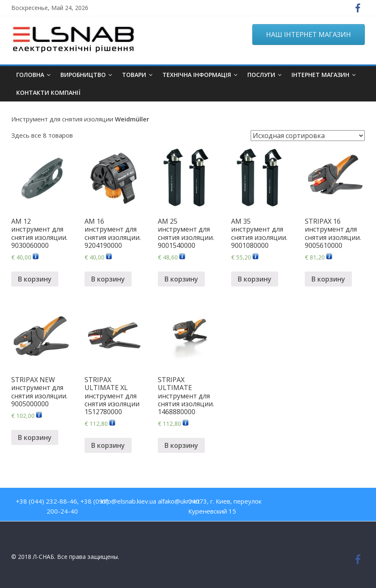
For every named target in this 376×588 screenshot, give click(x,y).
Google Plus (342, 503)
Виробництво (83, 75)
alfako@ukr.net (179, 501)
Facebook (289, 503)
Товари (134, 75)
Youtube (307, 503)
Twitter (325, 503)
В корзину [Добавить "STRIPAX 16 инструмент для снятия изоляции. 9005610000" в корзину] (328, 279)
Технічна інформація (197, 75)
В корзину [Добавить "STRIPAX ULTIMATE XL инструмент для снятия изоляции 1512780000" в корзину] (108, 445)
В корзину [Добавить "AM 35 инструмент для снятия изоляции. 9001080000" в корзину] (255, 279)
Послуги (261, 75)
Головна (30, 75)
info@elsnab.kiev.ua (128, 501)
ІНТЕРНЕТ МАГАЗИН (320, 75)
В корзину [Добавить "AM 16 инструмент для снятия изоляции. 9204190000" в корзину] (108, 279)
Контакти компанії (48, 93)
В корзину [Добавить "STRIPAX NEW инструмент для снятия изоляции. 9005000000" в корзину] (35, 437)
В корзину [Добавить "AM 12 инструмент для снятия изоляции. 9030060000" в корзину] (35, 279)
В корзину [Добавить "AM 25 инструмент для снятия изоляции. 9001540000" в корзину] (181, 279)
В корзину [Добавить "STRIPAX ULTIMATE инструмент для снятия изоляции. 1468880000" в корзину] (181, 445)
